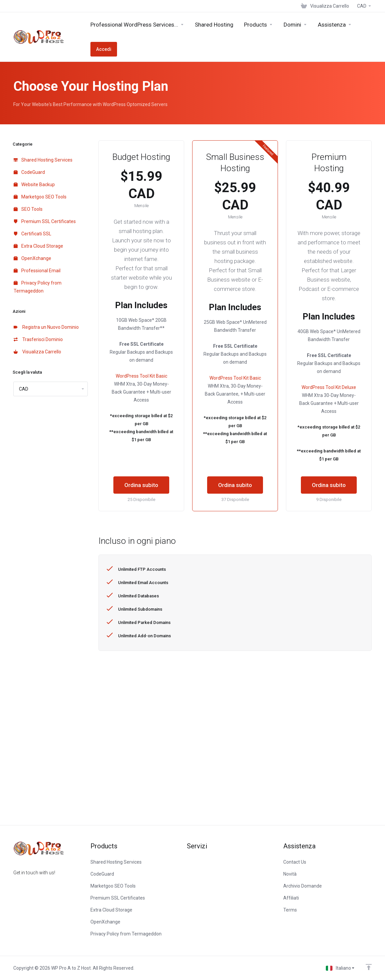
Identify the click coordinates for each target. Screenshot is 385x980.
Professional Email (37, 271)
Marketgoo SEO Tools (40, 197)
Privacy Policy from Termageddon (38, 287)
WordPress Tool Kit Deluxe (329, 387)
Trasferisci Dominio (38, 339)
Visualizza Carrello (37, 352)
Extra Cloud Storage (38, 246)
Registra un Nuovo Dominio (46, 327)
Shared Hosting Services (43, 160)
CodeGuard (29, 172)
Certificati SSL (32, 234)
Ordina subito (141, 485)
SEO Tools (28, 209)
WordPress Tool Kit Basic (141, 376)
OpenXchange (32, 258)
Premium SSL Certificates (45, 221)
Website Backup (34, 184)
